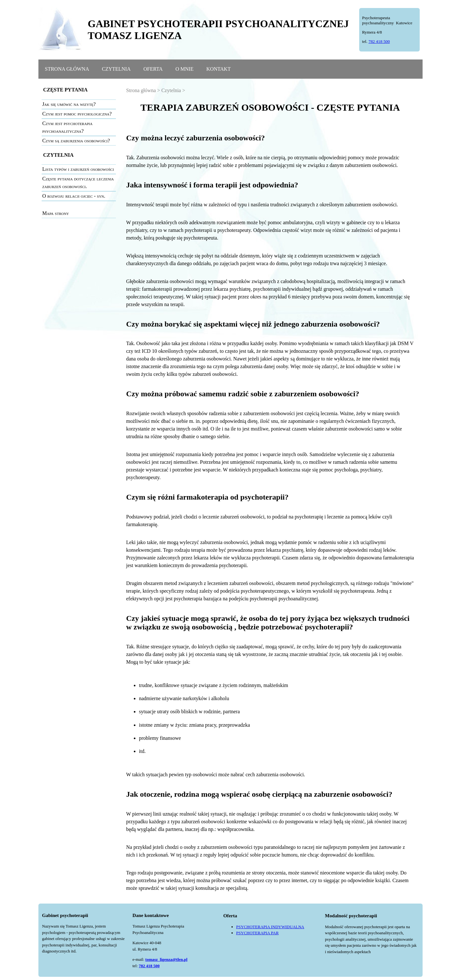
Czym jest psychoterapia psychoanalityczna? (67, 127)
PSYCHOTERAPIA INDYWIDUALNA (270, 927)
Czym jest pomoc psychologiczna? (77, 114)
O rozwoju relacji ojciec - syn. (74, 196)
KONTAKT (218, 69)
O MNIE (184, 69)
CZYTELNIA (116, 69)
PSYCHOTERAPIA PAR (258, 933)
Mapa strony (56, 213)
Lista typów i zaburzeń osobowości (78, 169)
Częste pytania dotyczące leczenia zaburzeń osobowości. (78, 182)
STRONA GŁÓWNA (67, 69)
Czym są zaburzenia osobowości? (76, 141)
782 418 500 (379, 41)
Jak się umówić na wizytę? (69, 104)
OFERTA (153, 69)
